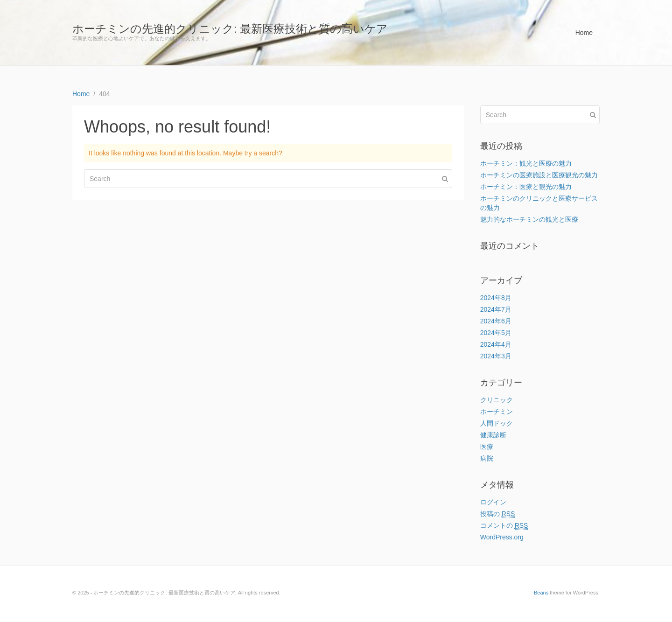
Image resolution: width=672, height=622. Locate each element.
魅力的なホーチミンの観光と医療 (529, 219)
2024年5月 (496, 333)
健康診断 (493, 435)
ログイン (493, 502)
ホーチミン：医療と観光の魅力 (526, 187)
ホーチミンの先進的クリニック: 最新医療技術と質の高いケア (230, 29)
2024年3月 (496, 356)
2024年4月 (496, 344)
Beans (541, 593)
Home (584, 33)
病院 (487, 458)
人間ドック (497, 423)
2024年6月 (496, 321)
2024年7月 (496, 309)
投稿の (498, 514)
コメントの (504, 526)
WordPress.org (502, 537)
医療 (487, 447)
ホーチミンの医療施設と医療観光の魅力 (539, 175)
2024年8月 (496, 298)
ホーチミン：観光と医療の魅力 (526, 163)
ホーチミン (497, 412)
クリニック (497, 400)
